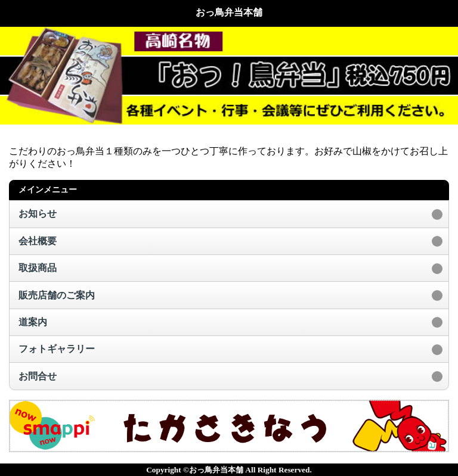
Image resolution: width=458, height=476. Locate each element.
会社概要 (38, 241)
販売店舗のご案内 (57, 295)
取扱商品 (38, 268)
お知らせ (38, 214)
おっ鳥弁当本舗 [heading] (229, 12)
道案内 (33, 322)
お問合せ (38, 376)
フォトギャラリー (57, 349)
